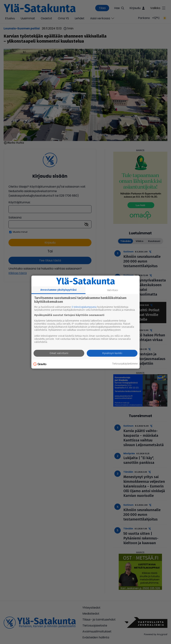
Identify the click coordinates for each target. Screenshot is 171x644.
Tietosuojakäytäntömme (125, 364)
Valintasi (113, 290)
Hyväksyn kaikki (112, 353)
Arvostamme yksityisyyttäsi (58, 290)
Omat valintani (59, 353)
